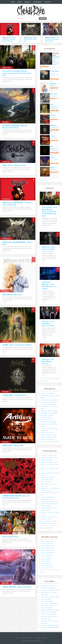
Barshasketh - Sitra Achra (48, 413)
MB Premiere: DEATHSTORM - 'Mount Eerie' (31, 39)
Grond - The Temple (46, 521)
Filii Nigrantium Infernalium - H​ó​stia (50, 396)
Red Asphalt (53, 117)
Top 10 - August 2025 (47, 555)
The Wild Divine (54, 128)
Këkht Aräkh (54, 94)
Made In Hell (53, 138)
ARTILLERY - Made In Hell (13, 445)
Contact (48, 2)
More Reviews (43, 180)
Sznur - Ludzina (45, 601)
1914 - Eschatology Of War (48, 442)
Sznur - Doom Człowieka (47, 603)
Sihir (51, 146)
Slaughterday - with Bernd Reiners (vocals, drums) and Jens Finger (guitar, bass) (49, 211)
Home (13, 2)
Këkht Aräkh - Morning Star (48, 610)
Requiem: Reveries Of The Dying (54, 75)
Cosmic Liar (53, 170)
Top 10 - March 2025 (46, 566)
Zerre (52, 104)
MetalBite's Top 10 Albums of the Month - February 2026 (52, 39)
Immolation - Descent (47, 455)
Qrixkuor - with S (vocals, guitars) (49, 248)
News (20, 2)
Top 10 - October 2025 (47, 550)
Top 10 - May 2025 (46, 561)
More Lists (42, 572)
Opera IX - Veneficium (47, 612)
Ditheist (52, 168)
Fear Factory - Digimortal (47, 411)
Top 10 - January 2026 (47, 544)
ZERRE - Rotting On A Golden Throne (17, 345)
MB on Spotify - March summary (14, 165)
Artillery (52, 136)
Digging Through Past (11, 537)
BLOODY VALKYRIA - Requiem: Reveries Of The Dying (15, 127)
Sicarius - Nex (45, 460)
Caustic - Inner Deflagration (48, 469)
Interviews (37, 2)
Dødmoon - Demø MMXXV (48, 627)
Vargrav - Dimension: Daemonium (50, 473)
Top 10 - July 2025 (46, 557)
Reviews (27, 2)
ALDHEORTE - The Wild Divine (15, 395)
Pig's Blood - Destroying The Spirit (50, 512)
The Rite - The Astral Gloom (48, 597)
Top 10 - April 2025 (46, 563)
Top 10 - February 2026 (47, 541)
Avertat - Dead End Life (47, 501)
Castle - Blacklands (46, 439)
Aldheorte (53, 126)
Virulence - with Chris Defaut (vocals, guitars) (48, 323)
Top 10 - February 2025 (47, 568)
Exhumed (53, 115)
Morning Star (54, 96)
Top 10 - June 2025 (46, 559)
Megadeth (53, 84)
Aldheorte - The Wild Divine (48, 625)
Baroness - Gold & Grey (47, 437)
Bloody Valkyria (55, 71)
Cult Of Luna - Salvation (47, 400)
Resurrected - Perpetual (47, 458)
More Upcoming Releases (46, 528)
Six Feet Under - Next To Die (48, 493)
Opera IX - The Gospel (47, 614)
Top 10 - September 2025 (48, 552)
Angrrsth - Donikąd (46, 393)
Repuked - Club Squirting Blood (49, 424)
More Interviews (44, 381)
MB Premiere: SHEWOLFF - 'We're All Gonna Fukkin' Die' (9, 39)
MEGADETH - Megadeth (12, 295)
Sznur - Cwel (44, 482)
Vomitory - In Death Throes (48, 464)
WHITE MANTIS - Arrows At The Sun (17, 587)
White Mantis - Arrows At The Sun (50, 406)
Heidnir (52, 157)
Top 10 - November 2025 (48, 548)
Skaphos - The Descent (47, 462)
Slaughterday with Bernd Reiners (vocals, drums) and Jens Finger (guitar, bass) (17, 73)
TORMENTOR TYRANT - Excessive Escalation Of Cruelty (16, 497)
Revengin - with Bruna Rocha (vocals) (48, 361)
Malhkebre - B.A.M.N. (46, 523)
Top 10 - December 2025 (48, 546)
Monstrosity (56, 57)
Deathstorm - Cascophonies (48, 590)
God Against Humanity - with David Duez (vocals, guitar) (49, 285)
